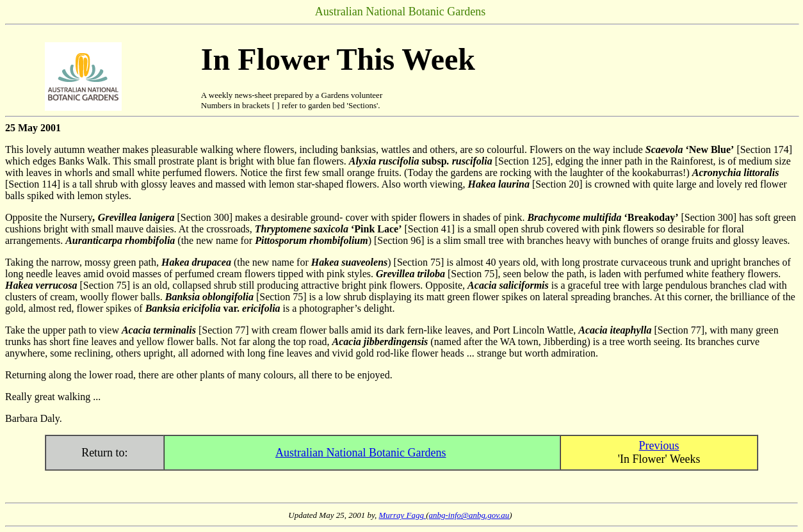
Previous (659, 446)
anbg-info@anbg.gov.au (469, 515)
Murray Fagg (403, 515)
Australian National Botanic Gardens (361, 453)
